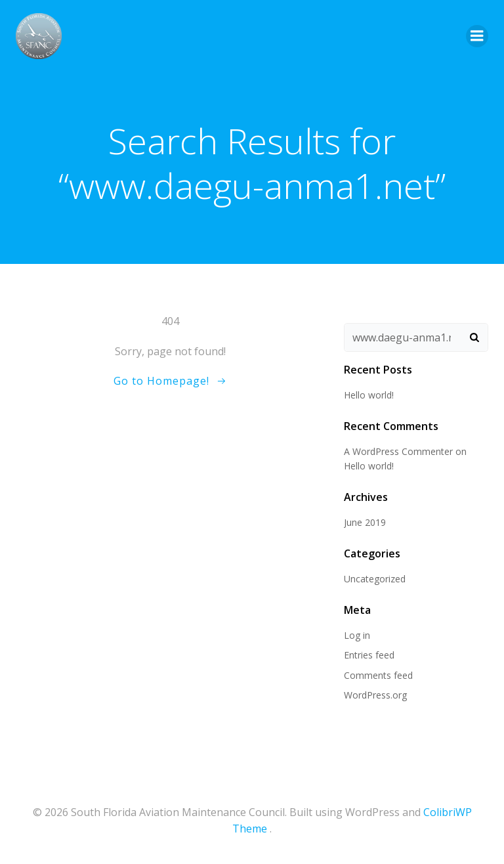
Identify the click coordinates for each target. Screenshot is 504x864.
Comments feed (378, 675)
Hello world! (369, 395)
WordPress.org (375, 695)
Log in (357, 635)
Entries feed (369, 655)
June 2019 (365, 522)
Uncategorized (375, 579)
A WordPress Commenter (398, 451)
